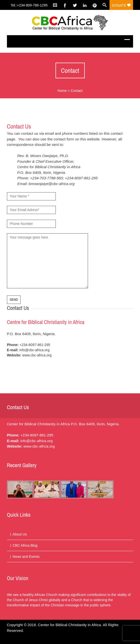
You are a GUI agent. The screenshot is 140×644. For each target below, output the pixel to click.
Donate (121, 5)
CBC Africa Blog (25, 545)
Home (62, 91)
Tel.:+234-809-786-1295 (29, 5)
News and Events (26, 557)
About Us (20, 534)
